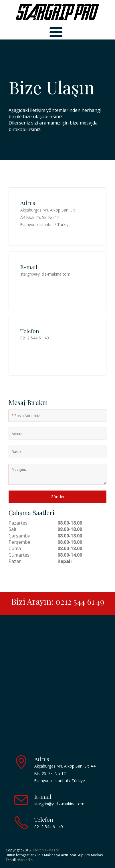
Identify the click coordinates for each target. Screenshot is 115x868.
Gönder (58, 497)
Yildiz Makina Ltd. (46, 850)
